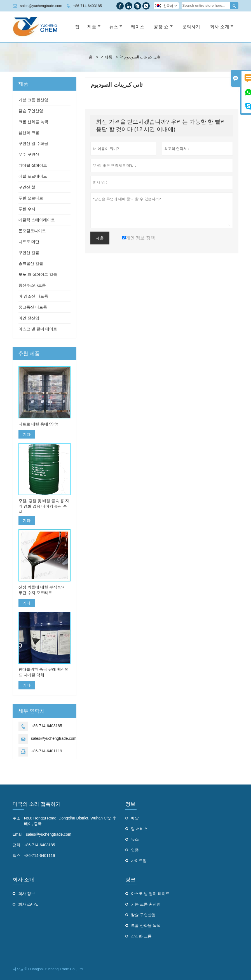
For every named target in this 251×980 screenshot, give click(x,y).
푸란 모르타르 (31, 198)
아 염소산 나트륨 (33, 296)
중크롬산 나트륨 (33, 307)
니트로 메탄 (29, 242)
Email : (19, 834)
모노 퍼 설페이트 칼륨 (38, 274)
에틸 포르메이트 (33, 176)
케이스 (138, 27)
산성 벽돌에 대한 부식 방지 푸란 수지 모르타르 (42, 590)
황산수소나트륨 (32, 285)
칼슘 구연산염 (31, 111)
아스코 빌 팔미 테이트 (38, 329)
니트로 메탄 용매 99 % (38, 424)
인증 (135, 850)
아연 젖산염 (29, 318)
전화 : (18, 845)
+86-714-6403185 (87, 6)
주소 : (18, 818)
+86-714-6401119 (47, 751)
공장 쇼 (163, 27)
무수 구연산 (29, 154)
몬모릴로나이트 (32, 231)
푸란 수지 (27, 209)
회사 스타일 (29, 904)
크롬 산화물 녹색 (33, 122)
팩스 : (18, 856)
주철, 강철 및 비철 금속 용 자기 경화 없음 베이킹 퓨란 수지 (44, 506)
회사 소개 (221, 27)
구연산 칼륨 (29, 253)
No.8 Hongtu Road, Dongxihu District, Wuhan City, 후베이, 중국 (70, 821)
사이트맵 (139, 861)
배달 (135, 818)
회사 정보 (27, 894)
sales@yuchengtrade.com (41, 6)
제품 (94, 27)
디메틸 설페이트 (33, 165)
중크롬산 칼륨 (31, 263)
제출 (100, 238)
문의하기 (191, 27)
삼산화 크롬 (29, 133)
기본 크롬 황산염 (33, 100)
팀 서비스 (139, 829)
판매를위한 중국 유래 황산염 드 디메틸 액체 (44, 672)
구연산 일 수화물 (33, 143)
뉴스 (116, 27)
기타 (27, 434)
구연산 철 (27, 187)
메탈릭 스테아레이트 (37, 220)
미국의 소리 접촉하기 (37, 804)
